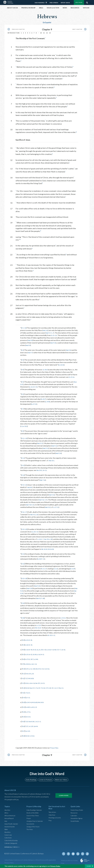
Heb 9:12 (56, 444)
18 (38, 515)
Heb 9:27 (41, 599)
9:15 (23, 483)
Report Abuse (65, 3)
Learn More (64, 796)
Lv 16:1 (35, 665)
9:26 (23, 604)
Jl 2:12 (57, 570)
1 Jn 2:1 (40, 722)
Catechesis (8, 838)
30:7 (34, 660)
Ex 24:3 (29, 703)
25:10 (37, 651)
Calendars (74, 816)
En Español (47, 22)
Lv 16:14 (32, 385)
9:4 (23, 368)
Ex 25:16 (72, 376)
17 (68, 498)
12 (47, 33)
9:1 (23, 326)
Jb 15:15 (29, 718)
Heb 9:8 (37, 339)
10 (41, 33)
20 (27, 530)
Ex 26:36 (62, 363)
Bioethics (8, 833)
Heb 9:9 (37, 344)
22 (27, 483)
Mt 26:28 (60, 550)
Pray (50, 821)
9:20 (24, 703)
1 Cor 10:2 (24, 425)
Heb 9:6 (69, 349)
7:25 (27, 722)
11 (44, 33)
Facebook (70, 855)
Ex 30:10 (28, 665)
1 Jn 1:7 (63, 689)
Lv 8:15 (35, 708)
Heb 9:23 (38, 587)
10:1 (32, 675)
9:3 (23, 358)
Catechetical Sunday (12, 841)
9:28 (23, 619)
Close (89, 866)
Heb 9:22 (67, 506)
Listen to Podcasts (46, 780)
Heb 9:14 (67, 452)
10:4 (27, 684)
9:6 (23, 393)
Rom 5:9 (34, 689)
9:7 (23, 407)
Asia (6, 822)
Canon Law (8, 836)
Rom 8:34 (33, 722)
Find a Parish (54, 3)
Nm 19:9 (47, 469)
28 (27, 579)
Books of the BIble (33, 814)
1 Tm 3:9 (41, 689)
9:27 (24, 732)
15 (37, 385)
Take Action (53, 813)
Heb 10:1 (52, 459)
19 (58, 689)
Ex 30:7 (44, 398)
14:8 (36, 670)
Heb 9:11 (40, 442)
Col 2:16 (52, 670)
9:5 (23, 380)
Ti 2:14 (47, 689)
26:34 (37, 655)
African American (11, 816)
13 (50, 33)
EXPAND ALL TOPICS (11, 848)
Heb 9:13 (52, 447)
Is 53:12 (64, 619)
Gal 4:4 (38, 727)
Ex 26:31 (28, 646)
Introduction (14, 33)
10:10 (28, 689)
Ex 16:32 (28, 651)
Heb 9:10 (59, 341)
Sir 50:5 (58, 636)
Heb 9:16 (63, 498)
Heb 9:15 (66, 493)
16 (41, 651)
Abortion (8, 811)
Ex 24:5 (34, 533)
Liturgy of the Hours (34, 827)
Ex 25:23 (28, 641)
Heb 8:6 (37, 486)
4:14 (28, 675)
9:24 (23, 722)
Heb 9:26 (24, 594)
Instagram (83, 855)
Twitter (65, 855)
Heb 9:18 (48, 503)
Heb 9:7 (31, 351)
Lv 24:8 (48, 400)
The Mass (30, 830)
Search (87, 2)
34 (33, 646)
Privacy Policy (55, 749)
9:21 (23, 555)
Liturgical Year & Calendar (36, 822)
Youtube (74, 855)
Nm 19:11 (42, 670)
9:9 (23, 430)
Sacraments (31, 825)
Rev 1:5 (69, 689)
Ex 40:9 (40, 560)
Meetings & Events (55, 818)
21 (54, 469)
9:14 (23, 474)
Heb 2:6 (46, 329)
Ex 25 (60, 334)
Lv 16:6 (32, 684)
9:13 (23, 464)
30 (33, 641)
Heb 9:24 (30, 589)
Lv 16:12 (54, 651)
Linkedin (79, 855)
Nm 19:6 (48, 540)
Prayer (29, 819)
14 (27, 437)
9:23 (23, 579)
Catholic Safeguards (12, 844)
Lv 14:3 (40, 540)
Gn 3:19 (29, 732)
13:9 (28, 670)
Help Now (79, 2)
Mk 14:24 (52, 550)
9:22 (23, 565)
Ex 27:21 (36, 403)
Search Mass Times (33, 816)
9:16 (23, 513)
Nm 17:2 (64, 651)
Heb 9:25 (24, 592)
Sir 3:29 (74, 570)
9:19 (23, 530)
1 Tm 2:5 (29, 694)
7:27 (27, 679)
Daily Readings (40, 3)
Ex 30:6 (46, 368)
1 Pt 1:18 (53, 689)
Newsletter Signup (77, 819)
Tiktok (87, 855)
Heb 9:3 (52, 331)
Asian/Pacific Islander (12, 825)
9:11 (23, 437)
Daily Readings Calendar (47, 3)
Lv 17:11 (29, 713)
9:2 (23, 349)
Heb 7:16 (43, 479)
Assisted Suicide (10, 827)
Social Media (75, 822)
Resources (74, 814)
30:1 (46, 651)
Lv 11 (32, 670)
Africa (7, 814)
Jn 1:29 (48, 626)
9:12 (23, 679)
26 (64, 334)
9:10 (24, 670)
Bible (6, 830)
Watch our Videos (60, 780)
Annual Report (10, 819)
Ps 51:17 (44, 570)
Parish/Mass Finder (78, 811)
